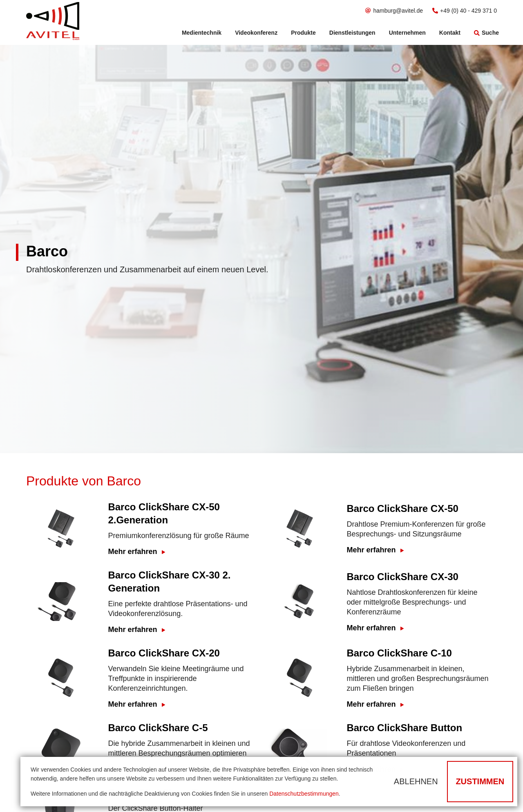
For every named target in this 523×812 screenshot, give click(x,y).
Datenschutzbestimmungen (304, 794)
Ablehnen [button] (416, 781)
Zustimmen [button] (480, 781)
